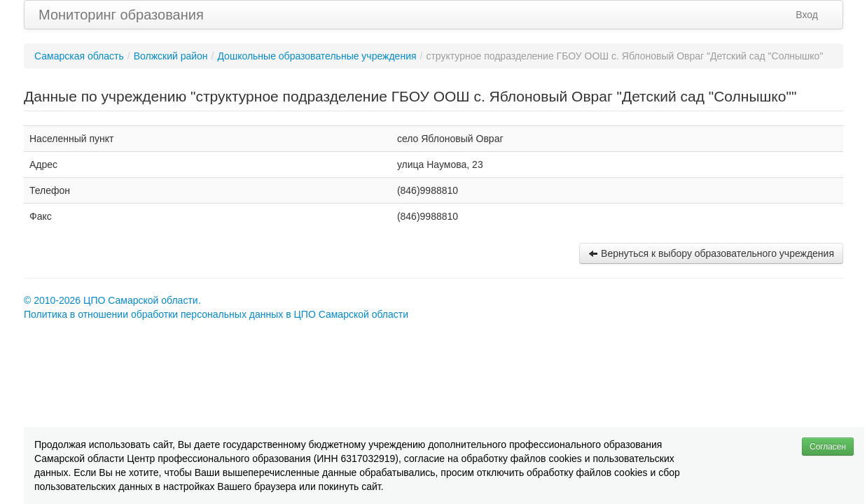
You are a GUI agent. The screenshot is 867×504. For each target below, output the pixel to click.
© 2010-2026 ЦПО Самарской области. (112, 300)
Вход (807, 15)
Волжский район (171, 56)
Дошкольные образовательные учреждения (317, 56)
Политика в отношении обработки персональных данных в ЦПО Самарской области (216, 314)
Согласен (828, 447)
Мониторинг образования (121, 15)
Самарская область (79, 56)
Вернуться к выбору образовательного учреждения (711, 253)
